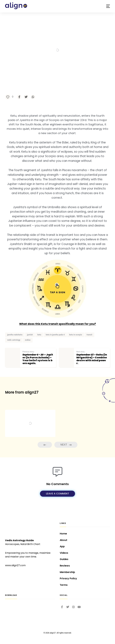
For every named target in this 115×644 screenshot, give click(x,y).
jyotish (30, 335)
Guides (64, 559)
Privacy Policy (68, 578)
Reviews (65, 566)
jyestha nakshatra (15, 335)
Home (63, 534)
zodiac (28, 340)
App (62, 546)
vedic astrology (14, 340)
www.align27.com (15, 565)
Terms (64, 585)
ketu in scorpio (76, 335)
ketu (39, 335)
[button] (108, 6)
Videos (64, 553)
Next (66, 445)
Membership (67, 572)
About (63, 540)
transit (89, 335)
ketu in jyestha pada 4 (55, 335)
